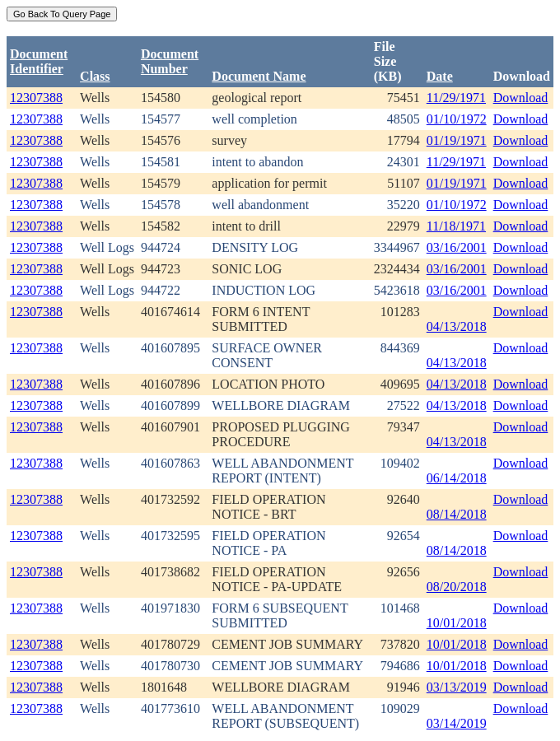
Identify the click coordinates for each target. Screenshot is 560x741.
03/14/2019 (457, 723)
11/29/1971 (456, 98)
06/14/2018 (457, 478)
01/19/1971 (457, 140)
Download (521, 98)
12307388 (36, 98)
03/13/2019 (457, 687)
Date (440, 76)
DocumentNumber (170, 61)
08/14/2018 (457, 514)
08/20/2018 (457, 587)
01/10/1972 (457, 119)
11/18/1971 (456, 226)
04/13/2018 (457, 326)
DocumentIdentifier (39, 61)
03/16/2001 (457, 247)
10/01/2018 (457, 623)
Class (95, 76)
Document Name (259, 76)
